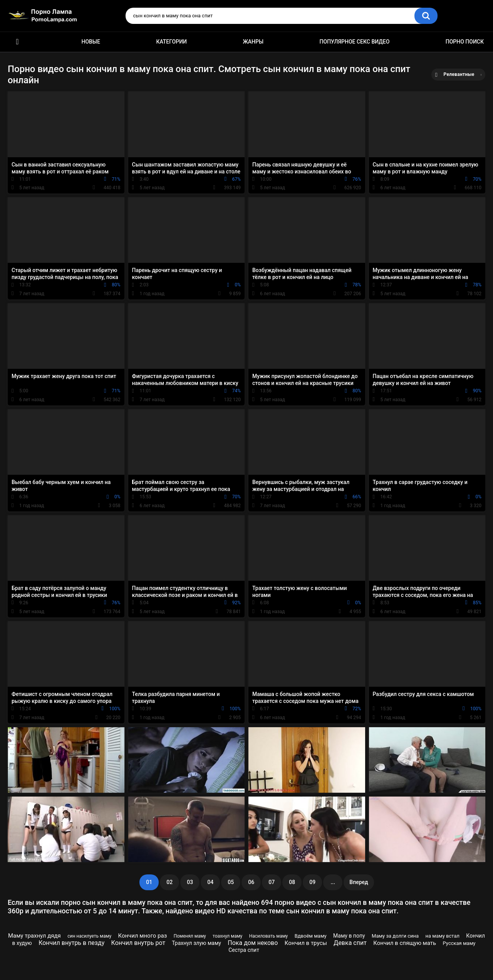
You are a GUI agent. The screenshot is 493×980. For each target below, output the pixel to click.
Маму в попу (349, 936)
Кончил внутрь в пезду (71, 943)
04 (210, 882)
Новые (91, 42)
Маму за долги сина (395, 936)
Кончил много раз (142, 936)
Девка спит (350, 943)
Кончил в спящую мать (405, 943)
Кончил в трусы (306, 943)
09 (312, 882)
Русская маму (459, 943)
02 (169, 882)
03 (190, 882)
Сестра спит (244, 950)
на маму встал (442, 936)
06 (251, 882)
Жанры (253, 42)
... (333, 882)
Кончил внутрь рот (138, 943)
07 (272, 882)
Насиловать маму (269, 936)
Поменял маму (190, 936)
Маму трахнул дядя (34, 936)
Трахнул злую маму (196, 943)
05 (231, 882)
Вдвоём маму (311, 936)
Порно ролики (17, 42)
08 (292, 882)
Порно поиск (465, 42)
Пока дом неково (253, 943)
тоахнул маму (227, 936)
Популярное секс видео (355, 42)
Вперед (359, 882)
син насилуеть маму (89, 936)
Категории (171, 42)
